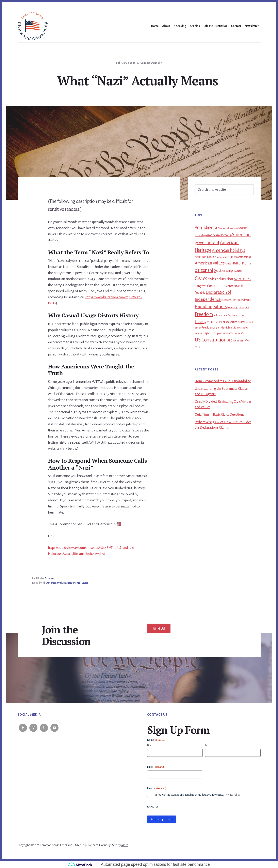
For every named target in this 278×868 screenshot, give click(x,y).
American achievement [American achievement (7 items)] (228, 228)
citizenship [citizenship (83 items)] (205, 270)
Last (207, 745)
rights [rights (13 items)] (208, 333)
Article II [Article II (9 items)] (229, 264)
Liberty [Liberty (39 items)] (201, 322)
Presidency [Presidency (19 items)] (208, 328)
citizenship (74, 583)
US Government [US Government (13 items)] (236, 341)
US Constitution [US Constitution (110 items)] (211, 340)
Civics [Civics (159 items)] (201, 279)
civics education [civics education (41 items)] (220, 279)
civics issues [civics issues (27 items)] (242, 279)
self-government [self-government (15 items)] (221, 333)
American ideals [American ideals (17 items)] (205, 257)
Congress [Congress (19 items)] (201, 286)
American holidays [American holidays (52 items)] (228, 250)
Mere (125, 845)
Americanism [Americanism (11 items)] (222, 257)
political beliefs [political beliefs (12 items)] (237, 322)
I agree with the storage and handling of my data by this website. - (198, 795)
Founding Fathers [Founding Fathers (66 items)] (211, 307)
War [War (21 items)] (248, 340)
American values (56, 583)
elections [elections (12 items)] (226, 300)
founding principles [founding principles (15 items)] (238, 307)
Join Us (159, 629)
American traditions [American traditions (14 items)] (240, 257)
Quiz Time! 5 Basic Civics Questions (219, 415)
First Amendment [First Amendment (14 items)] (241, 300)
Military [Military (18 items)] (212, 322)
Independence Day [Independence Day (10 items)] (223, 315)
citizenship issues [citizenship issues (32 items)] (229, 271)
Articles (49, 579)
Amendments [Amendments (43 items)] (206, 227)
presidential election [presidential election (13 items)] (227, 328)
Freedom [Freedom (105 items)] (204, 314)
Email (156, 767)
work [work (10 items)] (197, 347)
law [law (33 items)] (241, 315)
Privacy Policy (233, 795)
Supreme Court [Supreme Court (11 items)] (239, 333)
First (149, 745)
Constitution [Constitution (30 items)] (216, 286)
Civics (85, 583)
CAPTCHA (153, 807)
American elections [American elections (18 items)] (218, 235)
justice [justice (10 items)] (235, 315)
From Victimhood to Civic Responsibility (223, 381)
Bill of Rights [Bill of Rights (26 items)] (242, 263)
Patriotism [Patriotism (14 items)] (223, 322)
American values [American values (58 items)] (210, 263)
